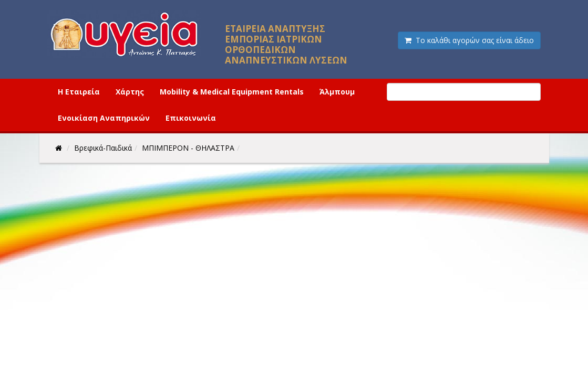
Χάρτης (130, 92)
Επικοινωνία (191, 118)
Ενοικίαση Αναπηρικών (104, 118)
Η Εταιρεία (79, 92)
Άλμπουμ (337, 92)
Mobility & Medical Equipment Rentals (232, 92)
